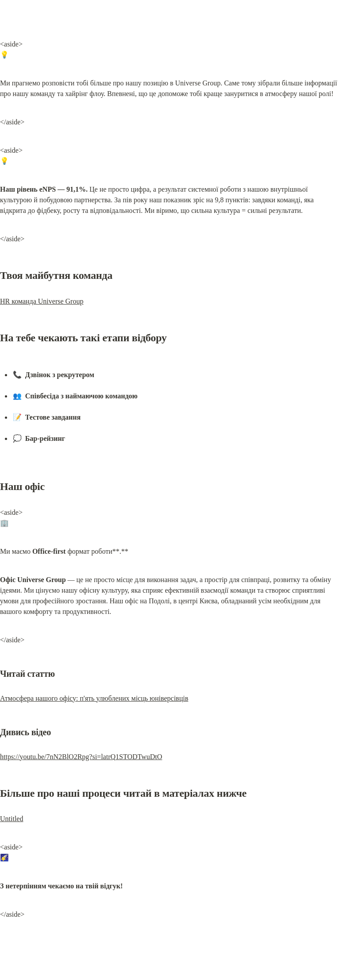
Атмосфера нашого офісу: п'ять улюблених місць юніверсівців (94, 698)
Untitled (12, 819)
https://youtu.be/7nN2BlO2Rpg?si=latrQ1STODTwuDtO (81, 757)
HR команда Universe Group (42, 301)
